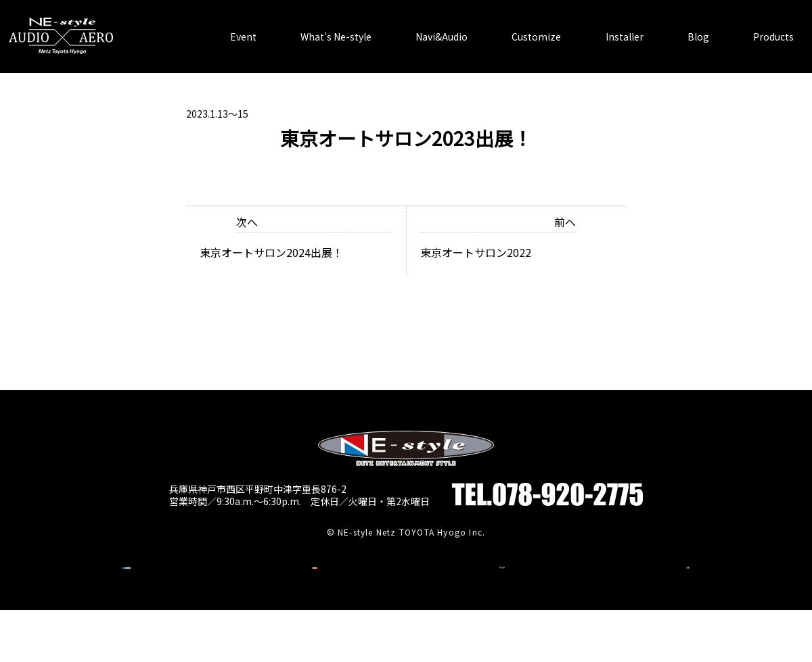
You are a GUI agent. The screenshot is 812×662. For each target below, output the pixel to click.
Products (773, 27)
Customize (536, 27)
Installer (625, 27)
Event (243, 27)
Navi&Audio (442, 27)
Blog (698, 27)
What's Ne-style (336, 27)
